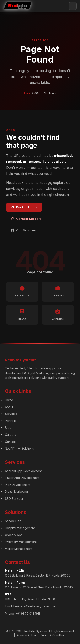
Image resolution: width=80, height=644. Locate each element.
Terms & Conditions (54, 635)
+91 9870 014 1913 (28, 614)
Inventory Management (21, 542)
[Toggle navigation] (73, 6)
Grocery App (14, 535)
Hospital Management (20, 528)
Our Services (23, 230)
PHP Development (18, 485)
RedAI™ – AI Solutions (19, 448)
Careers (10, 435)
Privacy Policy (26, 635)
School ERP (13, 521)
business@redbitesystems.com (34, 606)
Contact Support (26, 219)
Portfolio (11, 421)
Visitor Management (19, 549)
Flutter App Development (22, 478)
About (9, 407)
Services (11, 414)
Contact (10, 442)
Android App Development (23, 471)
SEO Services (14, 499)
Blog (8, 428)
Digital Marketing (16, 492)
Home (27, 93)
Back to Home (24, 207)
